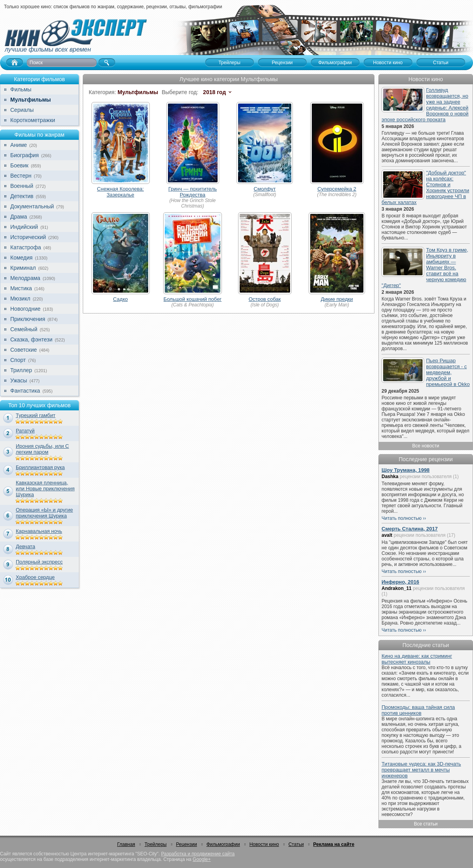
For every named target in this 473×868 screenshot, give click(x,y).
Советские (23, 350)
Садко (120, 299)
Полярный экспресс (39, 562)
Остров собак (265, 299)
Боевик (19, 165)
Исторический (28, 237)
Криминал (23, 268)
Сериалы (22, 110)
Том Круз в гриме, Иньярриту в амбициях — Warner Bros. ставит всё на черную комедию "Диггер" (425, 268)
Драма (19, 217)
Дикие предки (337, 299)
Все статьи (426, 824)
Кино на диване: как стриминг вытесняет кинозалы (417, 659)
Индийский (24, 227)
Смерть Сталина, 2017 (410, 529)
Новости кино (264, 844)
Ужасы (19, 380)
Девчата (25, 546)
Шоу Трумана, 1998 (406, 470)
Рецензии (187, 844)
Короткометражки (33, 120)
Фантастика (25, 391)
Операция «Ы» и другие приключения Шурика (44, 513)
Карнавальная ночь (39, 531)
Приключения (28, 319)
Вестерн (21, 176)
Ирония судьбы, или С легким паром (42, 449)
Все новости (426, 446)
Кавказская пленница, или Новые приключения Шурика (45, 489)
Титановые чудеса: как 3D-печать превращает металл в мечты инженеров (421, 770)
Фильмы (21, 89)
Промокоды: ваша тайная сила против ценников (418, 710)
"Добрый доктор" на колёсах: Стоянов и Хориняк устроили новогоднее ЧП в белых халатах (425, 187)
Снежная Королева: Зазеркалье (120, 192)
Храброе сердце (35, 577)
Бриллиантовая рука (40, 467)
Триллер (21, 370)
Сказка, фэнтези (31, 339)
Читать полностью (402, 518)
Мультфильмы (31, 100)
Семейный (24, 329)
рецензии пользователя (426, 477)
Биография (24, 155)
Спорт (18, 360)
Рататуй (25, 431)
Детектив (22, 196)
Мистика (21, 288)
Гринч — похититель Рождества (193, 192)
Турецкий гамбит (35, 415)
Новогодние (25, 309)
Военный (22, 186)
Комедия (21, 258)
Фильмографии (223, 844)
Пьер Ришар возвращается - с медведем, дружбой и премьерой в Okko (448, 372)
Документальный (32, 206)
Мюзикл (20, 299)
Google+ (202, 859)
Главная (126, 844)
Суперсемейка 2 (337, 189)
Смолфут (265, 189)
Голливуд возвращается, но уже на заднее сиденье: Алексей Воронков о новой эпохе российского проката (425, 105)
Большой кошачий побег (193, 299)
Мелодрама (25, 278)
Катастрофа (26, 247)
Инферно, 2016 (400, 582)
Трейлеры (156, 844)
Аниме (19, 145)
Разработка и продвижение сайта (198, 854)
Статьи (296, 844)
